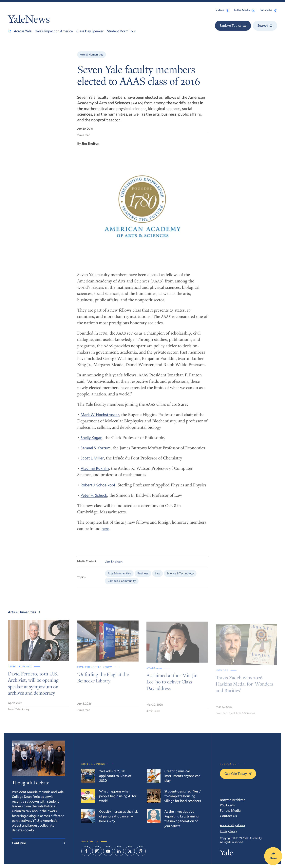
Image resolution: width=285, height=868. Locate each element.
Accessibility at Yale (232, 825)
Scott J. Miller (92, 462)
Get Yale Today (238, 774)
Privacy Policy (228, 831)
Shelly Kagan (91, 441)
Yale (226, 854)
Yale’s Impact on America (54, 31)
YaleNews (29, 20)
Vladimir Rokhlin (95, 472)
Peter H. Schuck (94, 499)
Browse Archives (232, 800)
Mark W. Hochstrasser (100, 419)
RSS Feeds (227, 805)
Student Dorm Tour (122, 31)
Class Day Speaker (90, 31)
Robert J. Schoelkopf (98, 489)
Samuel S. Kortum (95, 452)
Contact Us (228, 816)
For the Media (230, 810)
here (105, 532)
